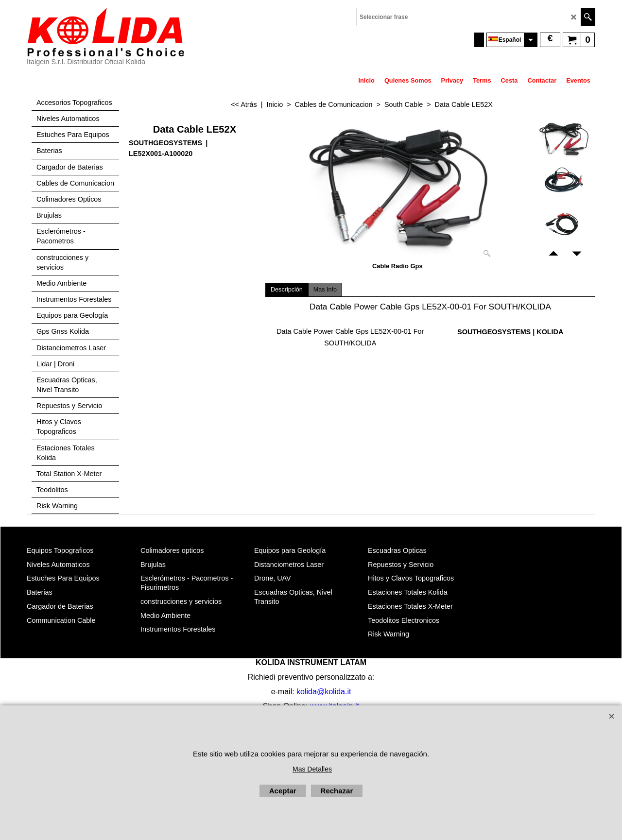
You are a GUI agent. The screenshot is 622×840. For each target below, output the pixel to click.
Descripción (287, 290)
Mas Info (325, 290)
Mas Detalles (312, 769)
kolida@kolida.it (324, 692)
